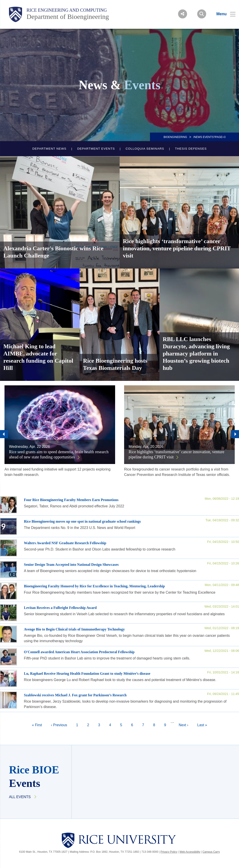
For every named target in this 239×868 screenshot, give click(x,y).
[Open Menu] (223, 14)
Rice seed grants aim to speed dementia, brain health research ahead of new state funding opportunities (59, 454)
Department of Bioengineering (68, 17)
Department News (49, 149)
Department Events (96, 149)
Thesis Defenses (191, 149)
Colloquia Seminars (145, 149)
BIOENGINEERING (175, 137)
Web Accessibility (190, 852)
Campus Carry (211, 852)
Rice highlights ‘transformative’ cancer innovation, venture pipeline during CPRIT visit (176, 454)
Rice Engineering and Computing (67, 10)
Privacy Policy (169, 852)
